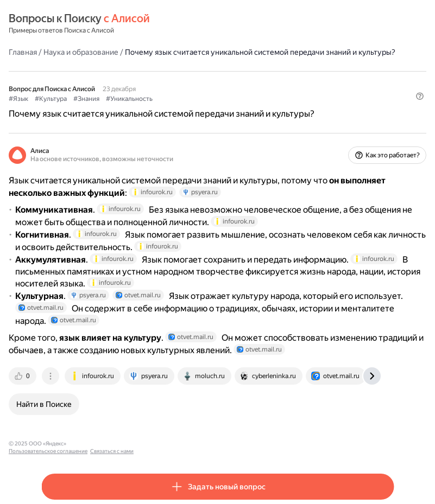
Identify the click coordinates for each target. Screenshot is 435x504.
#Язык (18, 99)
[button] (420, 96)
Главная (23, 52)
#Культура (51, 99)
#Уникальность (129, 99)
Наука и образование (81, 52)
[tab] (23, 376)
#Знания (86, 99)
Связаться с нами (174, 444)
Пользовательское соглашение (111, 444)
